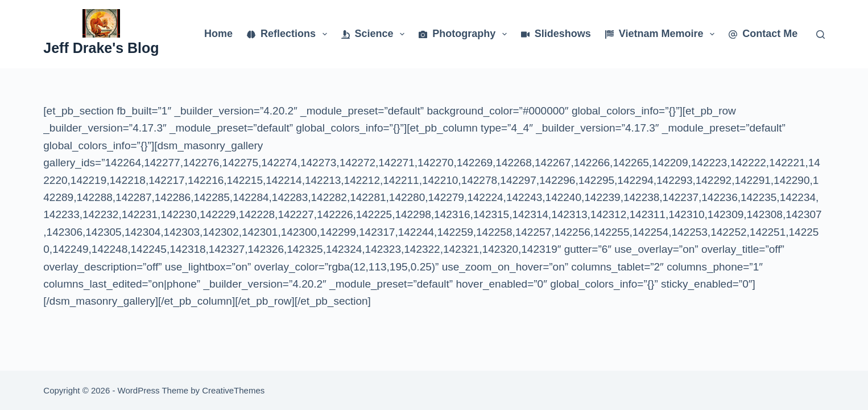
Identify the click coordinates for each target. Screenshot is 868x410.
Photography (465, 34)
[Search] (821, 34)
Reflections (289, 34)
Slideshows (556, 34)
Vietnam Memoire (662, 34)
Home (218, 34)
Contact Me (763, 34)
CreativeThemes (233, 390)
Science (375, 34)
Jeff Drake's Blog (101, 48)
